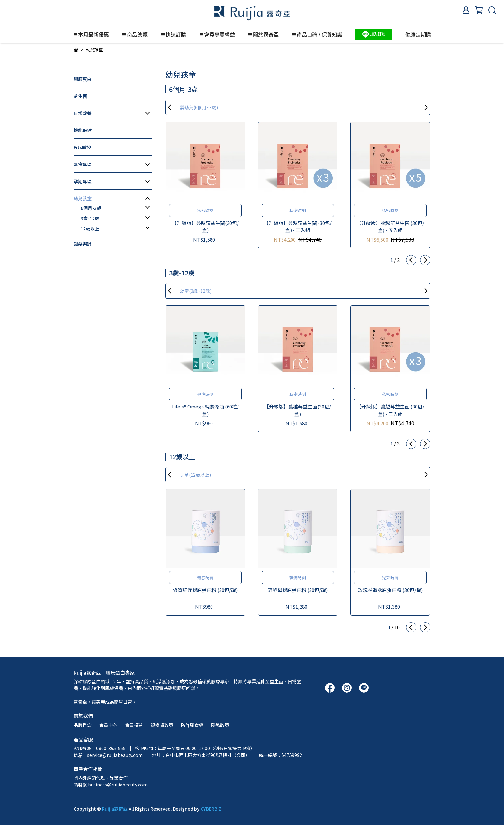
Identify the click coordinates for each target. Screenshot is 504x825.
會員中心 (108, 725)
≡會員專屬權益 (217, 34)
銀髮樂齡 (83, 244)
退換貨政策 (162, 725)
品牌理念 (83, 725)
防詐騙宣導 (192, 725)
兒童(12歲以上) (195, 475)
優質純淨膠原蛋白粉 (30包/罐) (205, 590)
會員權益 (134, 725)
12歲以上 (90, 229)
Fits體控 (82, 147)
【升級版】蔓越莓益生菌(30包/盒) (205, 227)
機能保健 (83, 130)
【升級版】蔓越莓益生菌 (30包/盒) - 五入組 (390, 227)
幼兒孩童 (83, 198)
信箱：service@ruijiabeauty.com (108, 755)
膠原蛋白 (83, 79)
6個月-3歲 (91, 208)
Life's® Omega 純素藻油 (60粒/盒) (205, 410)
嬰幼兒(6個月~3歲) (199, 107)
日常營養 (83, 113)
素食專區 (83, 164)
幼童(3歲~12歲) (196, 291)
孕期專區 (83, 181)
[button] (411, 260)
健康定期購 (418, 34)
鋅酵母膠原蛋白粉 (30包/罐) (298, 590)
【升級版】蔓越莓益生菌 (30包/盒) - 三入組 (298, 227)
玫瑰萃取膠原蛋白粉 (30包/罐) (390, 590)
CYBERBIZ (211, 809)
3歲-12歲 (90, 218)
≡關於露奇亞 (263, 34)
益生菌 (80, 96)
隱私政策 (220, 725)
